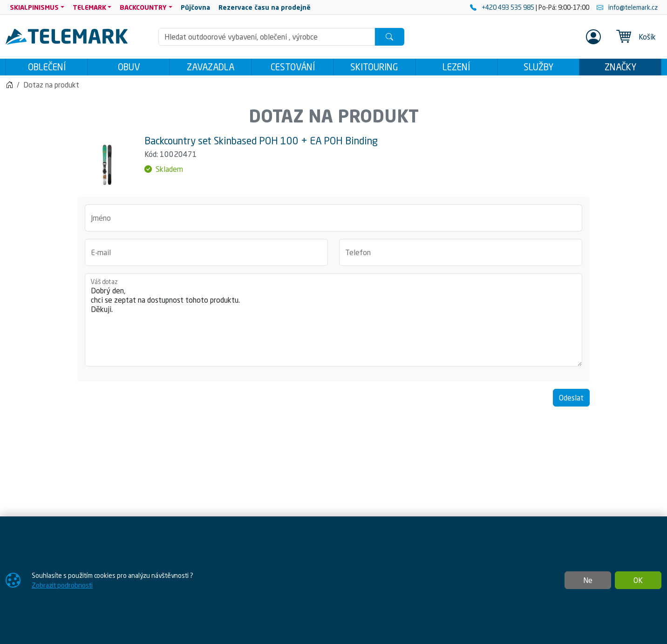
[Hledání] (267, 37)
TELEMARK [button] (89, 7)
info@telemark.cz (627, 7)
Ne (588, 580)
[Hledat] (389, 37)
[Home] (9, 88)
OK (638, 580)
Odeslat (571, 400)
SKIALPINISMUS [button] (34, 7)
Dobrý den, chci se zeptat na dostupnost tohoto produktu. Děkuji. (333, 323)
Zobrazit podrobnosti (62, 585)
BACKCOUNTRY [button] (143, 7)
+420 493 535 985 (503, 7)
